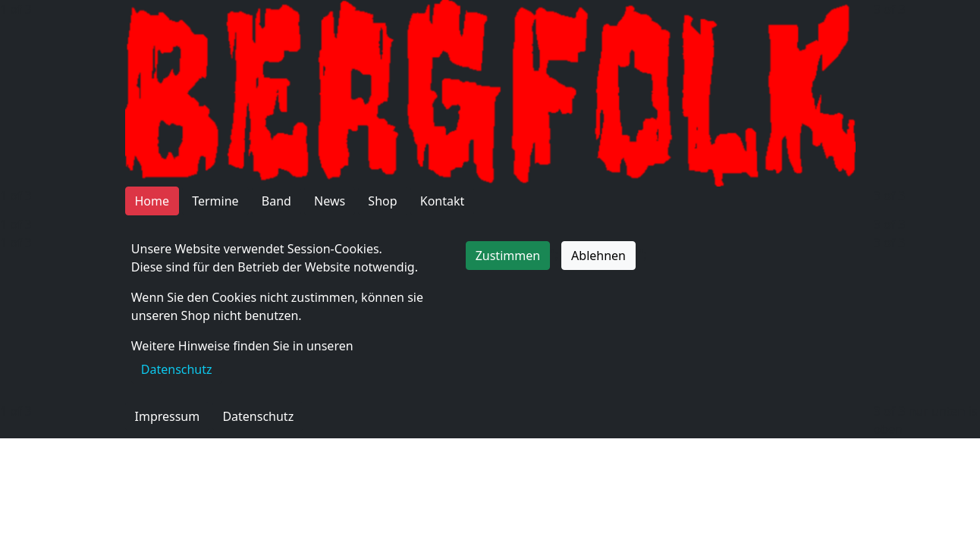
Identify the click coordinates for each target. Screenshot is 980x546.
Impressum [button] (168, 416)
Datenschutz (177, 369)
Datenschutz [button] (258, 416)
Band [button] (276, 201)
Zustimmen (508, 256)
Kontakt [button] (443, 201)
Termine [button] (215, 201)
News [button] (330, 201)
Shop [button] (382, 201)
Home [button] (152, 201)
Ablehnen (598, 256)
